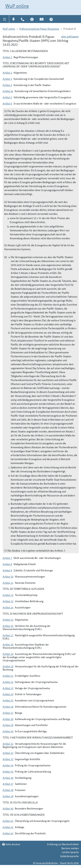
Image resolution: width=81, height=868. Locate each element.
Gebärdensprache (69, 856)
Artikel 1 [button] (7, 57)
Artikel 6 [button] (7, 103)
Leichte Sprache (70, 852)
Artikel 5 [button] (7, 97)
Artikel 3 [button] (7, 79)
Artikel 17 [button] (8, 635)
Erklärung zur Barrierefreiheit (63, 844)
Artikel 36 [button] (8, 778)
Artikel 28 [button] (8, 719)
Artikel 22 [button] (8, 682)
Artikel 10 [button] (8, 576)
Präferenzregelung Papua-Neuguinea (39, 29)
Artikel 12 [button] (8, 595)
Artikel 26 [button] (8, 706)
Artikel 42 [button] (8, 827)
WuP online (17, 6)
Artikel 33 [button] (8, 759)
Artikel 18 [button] (8, 644)
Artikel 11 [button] (8, 583)
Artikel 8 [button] (7, 564)
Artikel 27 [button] (8, 713)
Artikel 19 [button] (8, 654)
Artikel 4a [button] (8, 91)
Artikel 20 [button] (8, 666)
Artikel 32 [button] (8, 753)
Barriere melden (70, 848)
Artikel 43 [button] (8, 833)
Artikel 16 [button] (8, 626)
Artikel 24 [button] (8, 694)
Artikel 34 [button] (8, 765)
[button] (5, 19)
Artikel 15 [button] (8, 620)
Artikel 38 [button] (8, 790)
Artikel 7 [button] (7, 558)
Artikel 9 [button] (7, 570)
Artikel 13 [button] (8, 601)
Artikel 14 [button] (8, 607)
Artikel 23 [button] (8, 688)
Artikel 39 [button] (8, 796)
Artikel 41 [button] (8, 821)
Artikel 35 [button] (8, 771)
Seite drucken (11, 844)
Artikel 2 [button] (7, 72)
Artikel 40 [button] (8, 808)
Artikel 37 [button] (8, 784)
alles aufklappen (70, 36)
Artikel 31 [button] (8, 744)
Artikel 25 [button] (8, 700)
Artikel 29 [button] (8, 725)
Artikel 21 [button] (8, 676)
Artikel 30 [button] (8, 731)
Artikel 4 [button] (7, 85)
